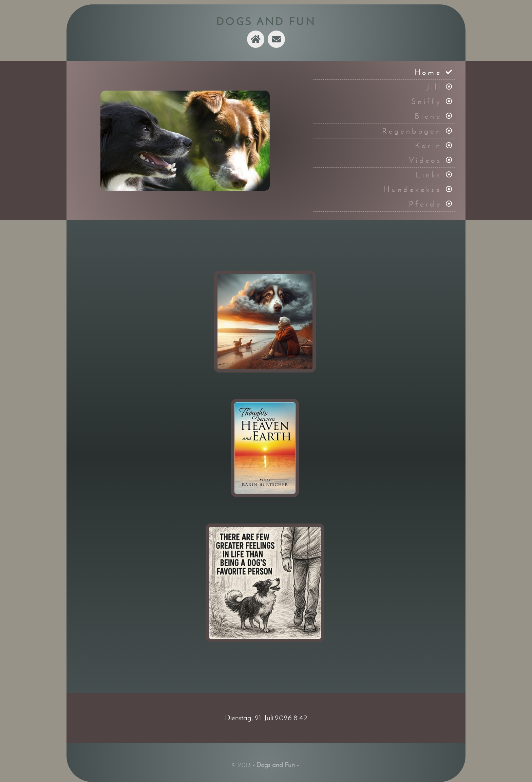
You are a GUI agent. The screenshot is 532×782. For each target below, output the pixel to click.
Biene (428, 116)
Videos (425, 160)
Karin (428, 146)
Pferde (425, 204)
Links (429, 175)
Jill (434, 87)
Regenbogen (412, 131)
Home (428, 72)
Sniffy (426, 101)
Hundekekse (413, 189)
